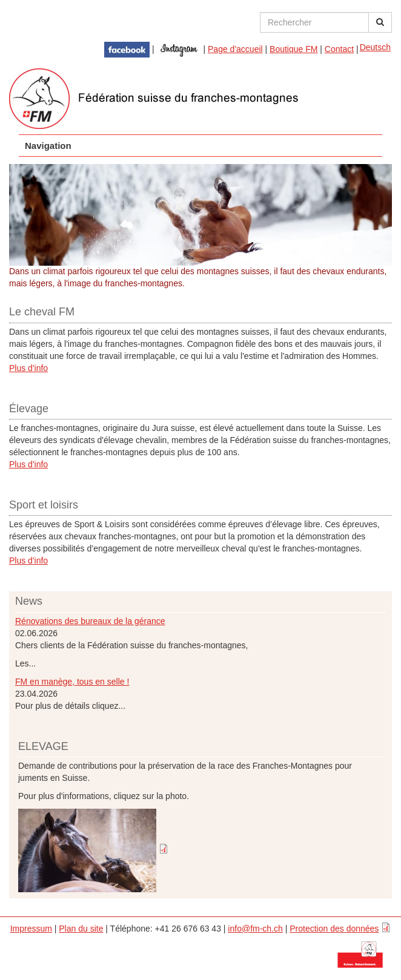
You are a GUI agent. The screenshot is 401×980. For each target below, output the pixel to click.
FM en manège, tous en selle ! (72, 682)
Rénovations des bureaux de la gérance (90, 621)
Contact (339, 49)
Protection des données (334, 929)
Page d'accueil (235, 49)
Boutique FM (293, 49)
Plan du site (81, 929)
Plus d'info (28, 368)
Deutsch (375, 47)
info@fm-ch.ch (255, 929)
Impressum (31, 929)
